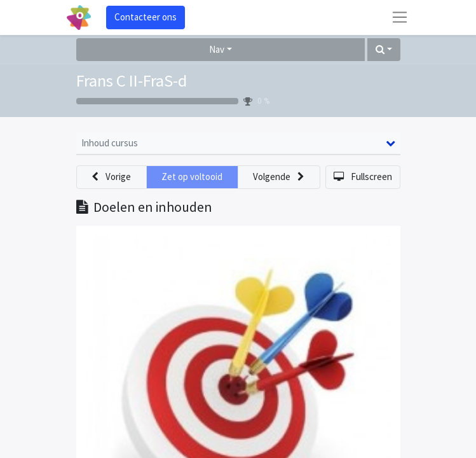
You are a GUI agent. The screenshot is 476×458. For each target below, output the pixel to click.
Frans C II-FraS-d (132, 80)
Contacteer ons (146, 17)
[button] (384, 50)
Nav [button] (217, 49)
